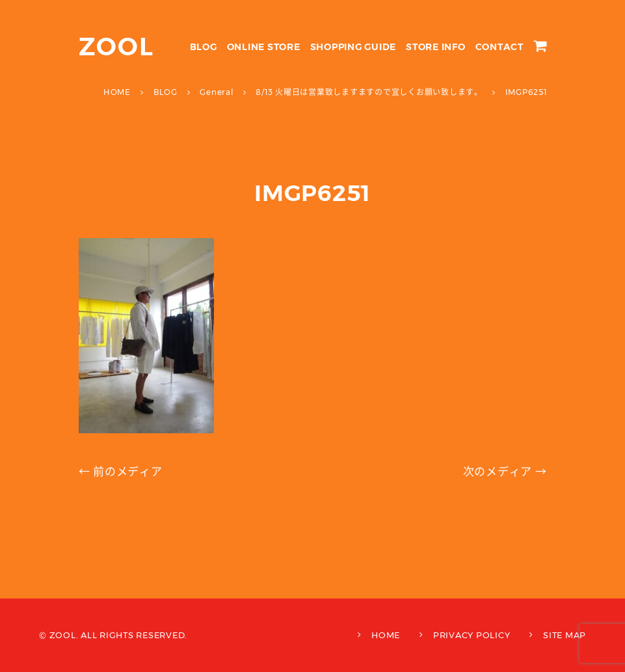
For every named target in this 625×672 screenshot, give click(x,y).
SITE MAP (565, 635)
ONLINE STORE (264, 47)
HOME (386, 635)
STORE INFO (436, 47)
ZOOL (117, 47)
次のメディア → (505, 472)
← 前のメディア (121, 472)
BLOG (204, 47)
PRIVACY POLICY (472, 635)
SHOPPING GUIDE (353, 47)
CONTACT (499, 47)
